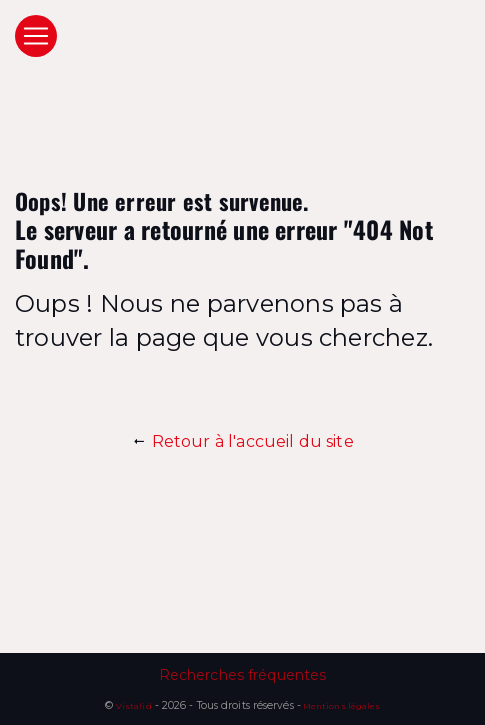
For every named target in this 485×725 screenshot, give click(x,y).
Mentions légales (340, 706)
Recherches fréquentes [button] (243, 675)
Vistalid (134, 706)
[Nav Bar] (36, 36)
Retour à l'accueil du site (242, 441)
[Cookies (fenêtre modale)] (6, 713)
